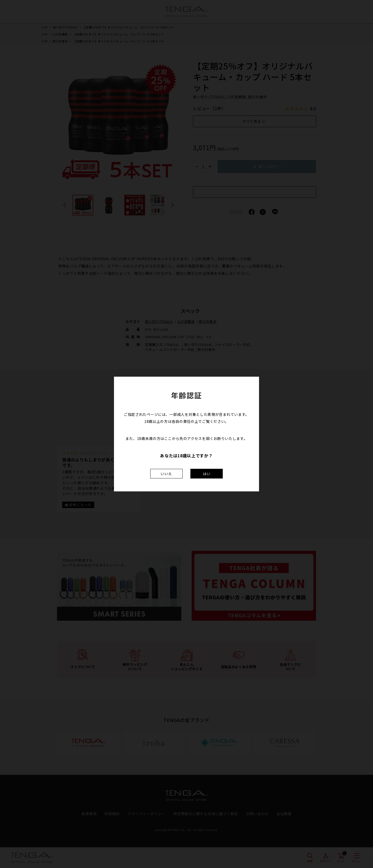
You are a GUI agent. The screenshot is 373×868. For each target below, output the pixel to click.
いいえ (166, 473)
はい (207, 473)
